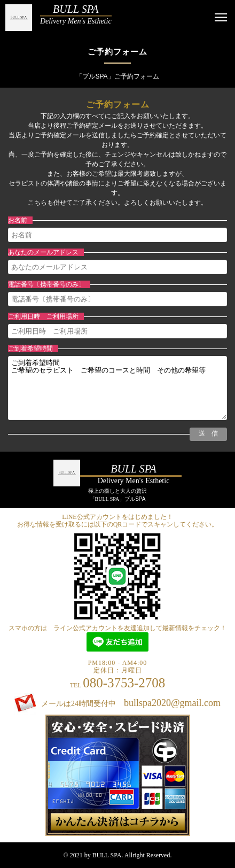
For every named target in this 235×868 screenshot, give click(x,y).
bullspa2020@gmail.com (172, 703)
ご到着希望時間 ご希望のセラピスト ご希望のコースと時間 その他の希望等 (117, 388)
